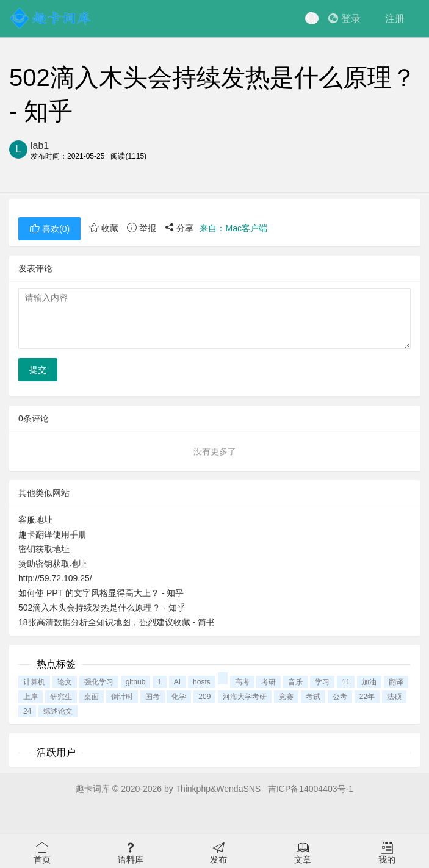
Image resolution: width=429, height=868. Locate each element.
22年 (367, 697)
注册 (395, 19)
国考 (153, 697)
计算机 (34, 682)
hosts (202, 682)
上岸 (31, 697)
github (136, 682)
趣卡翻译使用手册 (52, 534)
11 (346, 682)
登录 (344, 19)
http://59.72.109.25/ (55, 578)
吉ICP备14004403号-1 (311, 789)
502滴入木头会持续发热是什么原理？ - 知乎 (102, 608)
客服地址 (35, 520)
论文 (65, 682)
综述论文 (58, 711)
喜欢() (49, 229)
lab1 (40, 145)
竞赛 (286, 697)
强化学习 (99, 682)
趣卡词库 (93, 789)
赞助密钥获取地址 (52, 564)
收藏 (104, 228)
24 (27, 711)
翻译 (396, 682)
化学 (179, 697)
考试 (313, 697)
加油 (369, 682)
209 (204, 697)
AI (177, 682)
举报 (142, 228)
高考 (242, 682)
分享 (179, 228)
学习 (322, 682)
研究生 (61, 697)
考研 (269, 682)
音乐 (295, 682)
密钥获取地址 (44, 549)
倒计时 (122, 697)
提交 (38, 370)
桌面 (92, 697)
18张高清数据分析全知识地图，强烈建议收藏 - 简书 (117, 622)
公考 (340, 697)
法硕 (394, 697)
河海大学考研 (245, 697)
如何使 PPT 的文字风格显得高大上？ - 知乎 (101, 593)
